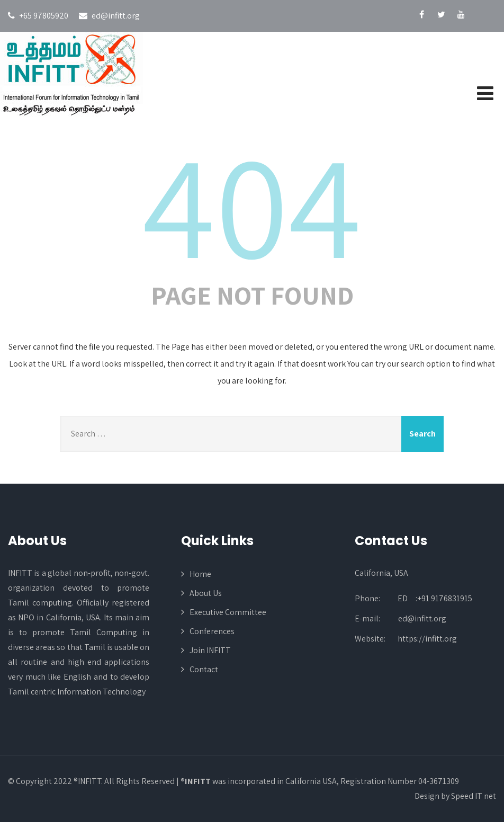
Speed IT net (474, 796)
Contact (204, 669)
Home (200, 574)
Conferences (212, 631)
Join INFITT (210, 650)
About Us (206, 593)
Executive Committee (228, 612)
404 (252, 203)
